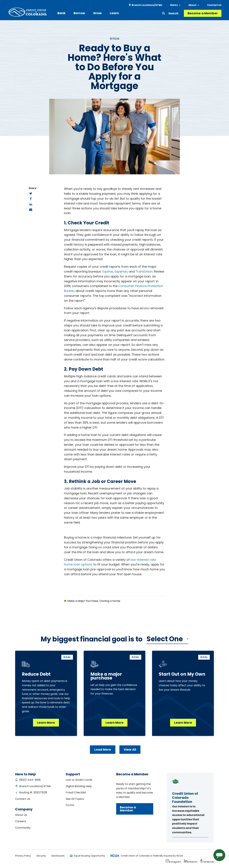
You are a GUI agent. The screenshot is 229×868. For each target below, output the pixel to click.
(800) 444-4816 (30, 780)
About (192, 5)
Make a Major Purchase (83, 601)
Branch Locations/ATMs (147, 5)
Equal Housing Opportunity (89, 856)
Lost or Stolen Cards (79, 780)
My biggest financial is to (92, 639)
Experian (121, 271)
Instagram (175, 862)
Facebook (208, 862)
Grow (97, 13)
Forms (70, 805)
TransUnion (144, 271)
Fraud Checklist (76, 792)
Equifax (108, 271)
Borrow (79, 13)
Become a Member (203, 13)
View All (130, 749)
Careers (21, 821)
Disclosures (58, 856)
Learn (114, 13)
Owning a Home (110, 601)
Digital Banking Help (79, 786)
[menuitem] (146, 5)
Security (41, 856)
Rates (174, 5)
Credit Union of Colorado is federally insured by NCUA (152, 856)
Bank (61, 13)
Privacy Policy (23, 856)
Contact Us (214, 5)
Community (23, 828)
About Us (21, 815)
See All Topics (75, 799)
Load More (103, 749)
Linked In (192, 862)
